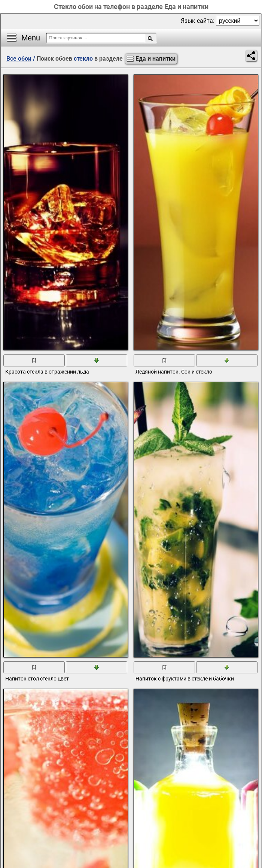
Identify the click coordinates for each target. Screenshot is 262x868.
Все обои (19, 59)
